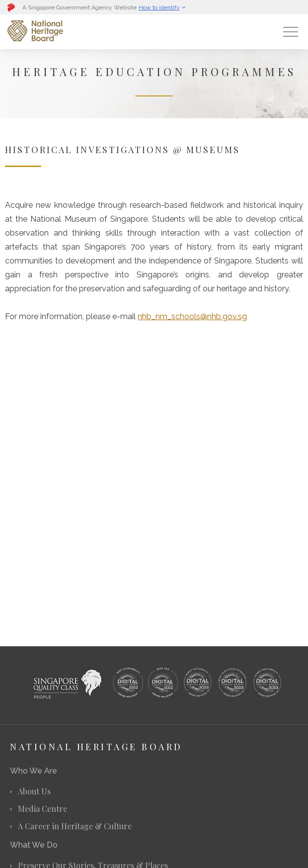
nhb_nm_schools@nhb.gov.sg (192, 316)
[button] (72, 7)
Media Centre (42, 809)
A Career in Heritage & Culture (75, 826)
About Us (34, 791)
